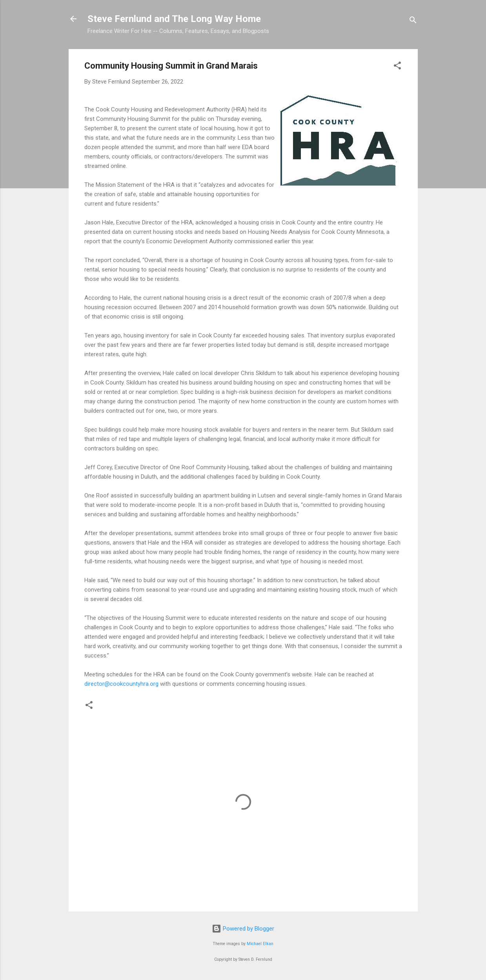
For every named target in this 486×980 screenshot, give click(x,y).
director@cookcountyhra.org (121, 684)
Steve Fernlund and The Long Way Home (174, 19)
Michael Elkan (260, 944)
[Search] (413, 21)
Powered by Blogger (243, 929)
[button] (397, 67)
